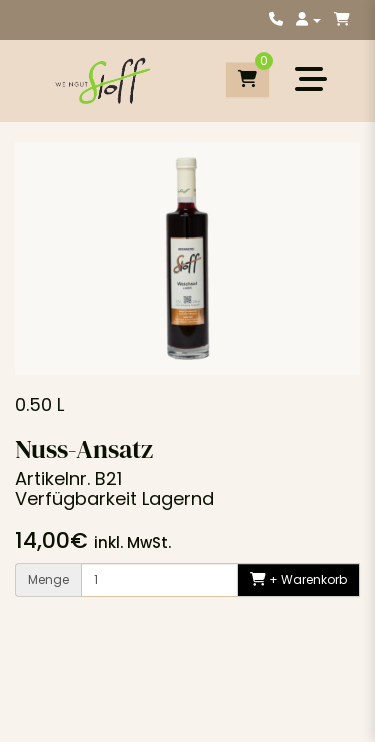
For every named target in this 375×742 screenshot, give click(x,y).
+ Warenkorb (298, 579)
